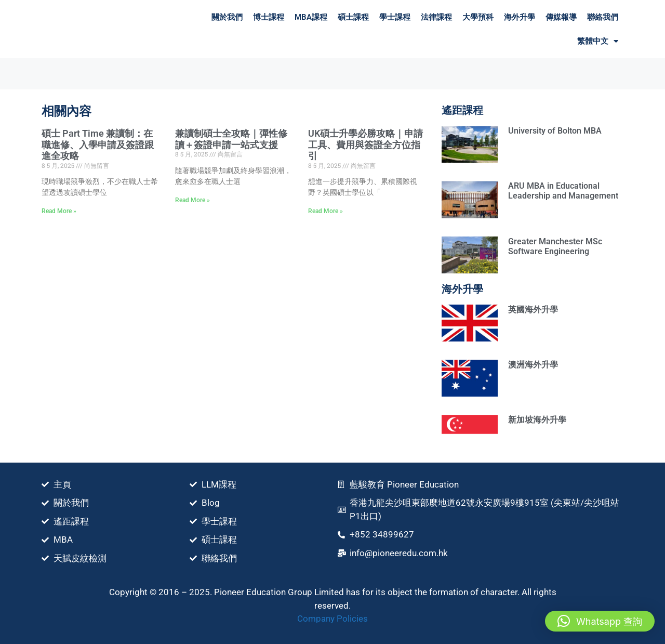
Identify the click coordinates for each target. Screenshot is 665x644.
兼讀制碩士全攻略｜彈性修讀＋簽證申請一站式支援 (231, 139)
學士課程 (395, 17)
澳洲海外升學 (533, 365)
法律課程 (436, 17)
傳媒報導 (561, 17)
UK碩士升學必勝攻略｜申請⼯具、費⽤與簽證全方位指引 (365, 144)
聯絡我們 (603, 17)
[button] (600, 621)
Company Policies (332, 619)
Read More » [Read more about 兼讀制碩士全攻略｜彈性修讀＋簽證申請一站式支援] (192, 200)
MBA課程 (311, 17)
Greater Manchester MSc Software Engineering (555, 246)
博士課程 (269, 17)
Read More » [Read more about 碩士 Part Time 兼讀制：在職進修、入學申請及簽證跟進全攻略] (59, 211)
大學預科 (478, 17)
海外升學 (520, 17)
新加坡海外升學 (537, 420)
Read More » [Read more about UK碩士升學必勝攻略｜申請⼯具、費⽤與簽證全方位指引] (325, 211)
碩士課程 (353, 17)
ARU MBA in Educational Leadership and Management (563, 191)
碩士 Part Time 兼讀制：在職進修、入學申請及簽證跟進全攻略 (98, 144)
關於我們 (227, 17)
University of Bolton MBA (555, 131)
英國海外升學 (533, 310)
